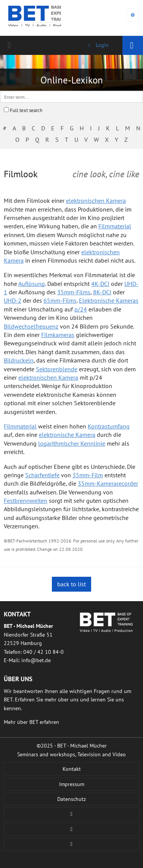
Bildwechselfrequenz (31, 326)
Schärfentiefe (42, 475)
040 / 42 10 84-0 (11, 45)
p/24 (81, 309)
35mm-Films (74, 292)
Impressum (72, 784)
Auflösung (32, 284)
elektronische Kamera (67, 435)
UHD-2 (13, 300)
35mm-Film (88, 475)
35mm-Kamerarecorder (108, 483)
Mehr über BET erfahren (31, 722)
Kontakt (72, 769)
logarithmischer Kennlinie (72, 443)
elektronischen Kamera (96, 201)
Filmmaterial (115, 226)
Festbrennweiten (26, 501)
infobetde (36, 660)
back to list (71, 584)
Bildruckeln (19, 360)
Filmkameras (58, 335)
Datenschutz (71, 799)
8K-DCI (102, 292)
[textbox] (71, 97)
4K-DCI (100, 284)
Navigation (133, 45)
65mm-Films (60, 300)
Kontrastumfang (109, 426)
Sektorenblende (57, 369)
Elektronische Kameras (109, 300)
